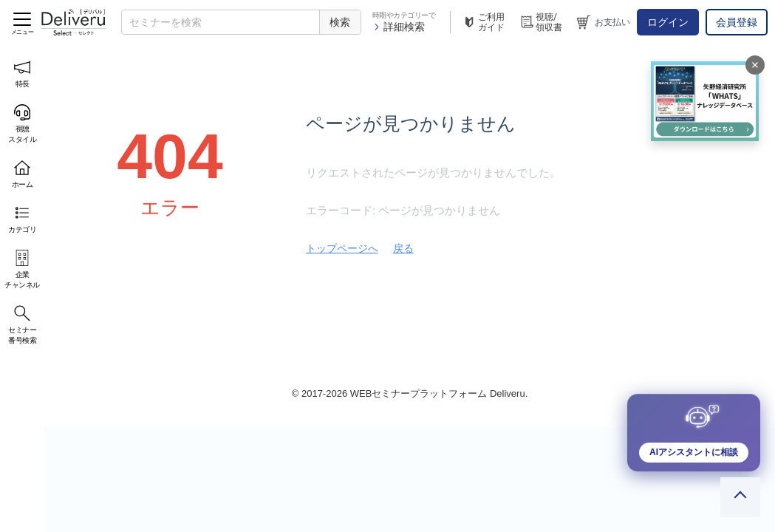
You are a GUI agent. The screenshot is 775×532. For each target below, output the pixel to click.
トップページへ (342, 248)
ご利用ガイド (483, 22)
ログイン (668, 22)
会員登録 (737, 22)
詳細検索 (399, 27)
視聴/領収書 (541, 22)
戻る (403, 248)
